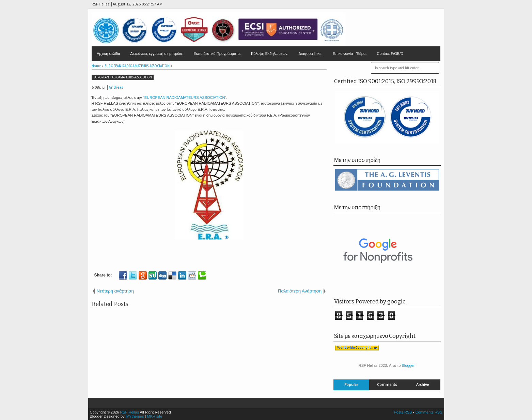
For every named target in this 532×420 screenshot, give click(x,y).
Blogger (408, 365)
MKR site (154, 416)
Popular (351, 385)
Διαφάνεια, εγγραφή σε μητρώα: (157, 54)
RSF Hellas (129, 412)
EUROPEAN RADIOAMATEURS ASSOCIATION (123, 77)
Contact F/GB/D (390, 54)
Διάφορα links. (310, 54)
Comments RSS (429, 412)
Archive (423, 385)
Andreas (116, 87)
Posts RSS (403, 412)
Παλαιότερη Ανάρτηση (300, 291)
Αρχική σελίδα (108, 54)
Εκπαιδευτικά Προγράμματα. (217, 54)
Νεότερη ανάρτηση (115, 291)
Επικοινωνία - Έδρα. (350, 54)
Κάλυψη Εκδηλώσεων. (270, 54)
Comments (387, 385)
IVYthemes (135, 416)
